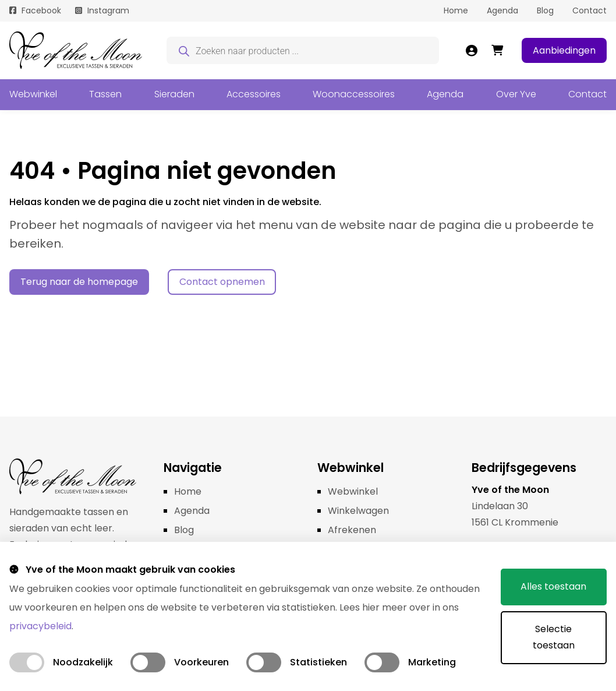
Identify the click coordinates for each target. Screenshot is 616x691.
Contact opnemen (222, 282)
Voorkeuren (201, 662)
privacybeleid (40, 626)
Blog (545, 10)
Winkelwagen (358, 511)
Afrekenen (352, 530)
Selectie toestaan (553, 637)
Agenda (502, 10)
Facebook (41, 10)
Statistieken (318, 662)
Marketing (432, 662)
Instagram (108, 10)
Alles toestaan (553, 586)
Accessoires (254, 94)
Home (456, 10)
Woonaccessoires (354, 94)
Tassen (105, 94)
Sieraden (174, 94)
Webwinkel (33, 94)
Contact (590, 10)
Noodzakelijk (83, 662)
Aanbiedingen (564, 50)
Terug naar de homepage (79, 282)
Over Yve (516, 94)
